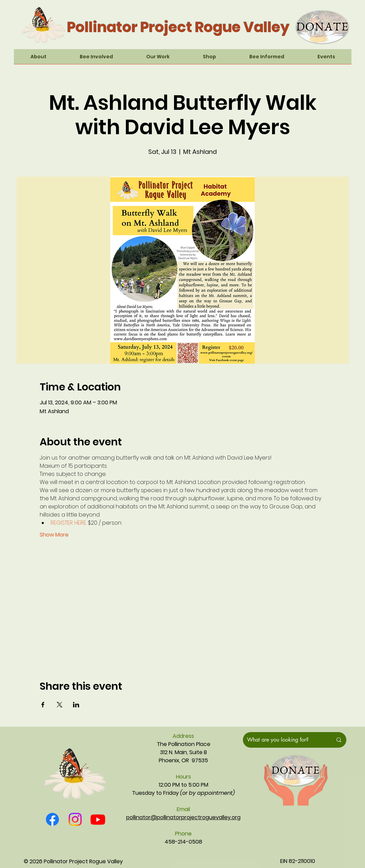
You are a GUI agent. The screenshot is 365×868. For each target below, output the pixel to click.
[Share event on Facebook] (43, 705)
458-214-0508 (183, 842)
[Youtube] (98, 819)
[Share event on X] (60, 705)
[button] (39, 59)
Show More (54, 535)
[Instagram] (75, 819)
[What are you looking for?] (285, 740)
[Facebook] (52, 819)
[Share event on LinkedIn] (76, 705)
